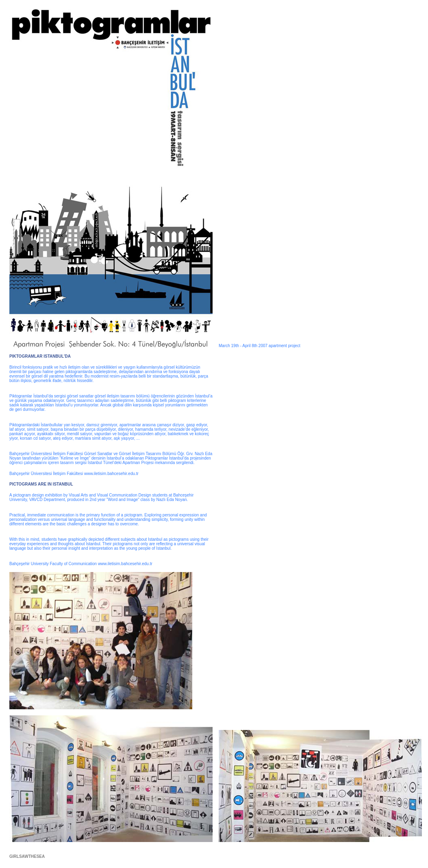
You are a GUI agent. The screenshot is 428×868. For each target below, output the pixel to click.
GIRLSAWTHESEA (27, 856)
